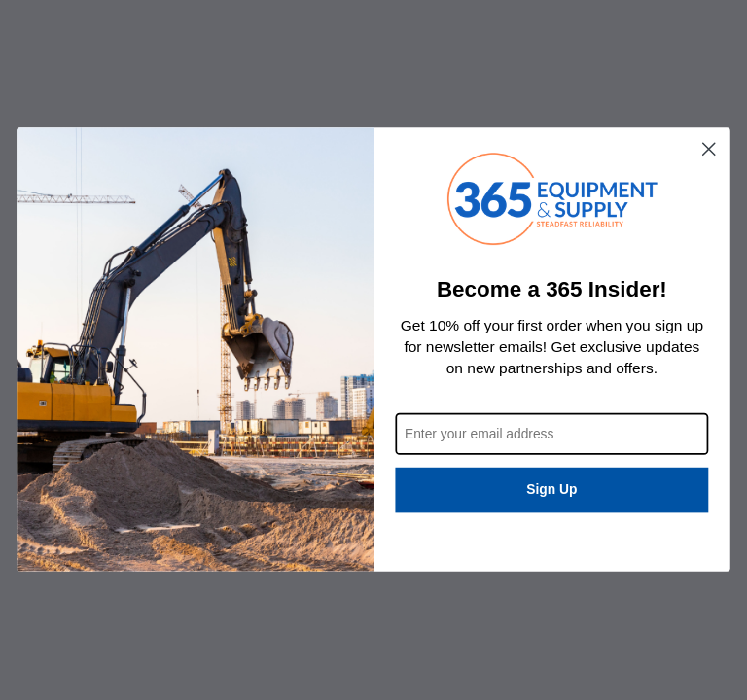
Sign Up (551, 490)
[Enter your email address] (551, 434)
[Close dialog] (709, 149)
